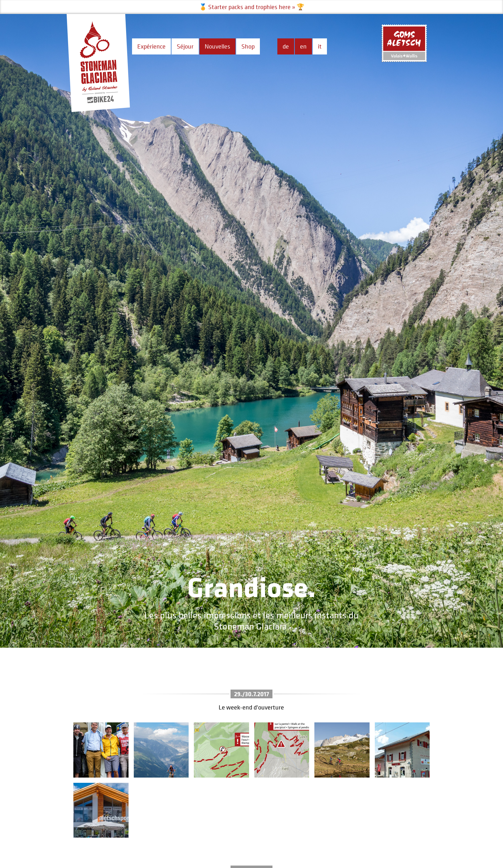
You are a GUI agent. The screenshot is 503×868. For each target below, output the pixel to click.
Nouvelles (217, 46)
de (286, 46)
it (320, 46)
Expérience (151, 46)
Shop (248, 46)
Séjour (185, 46)
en (303, 46)
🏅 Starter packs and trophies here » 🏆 (252, 7)
